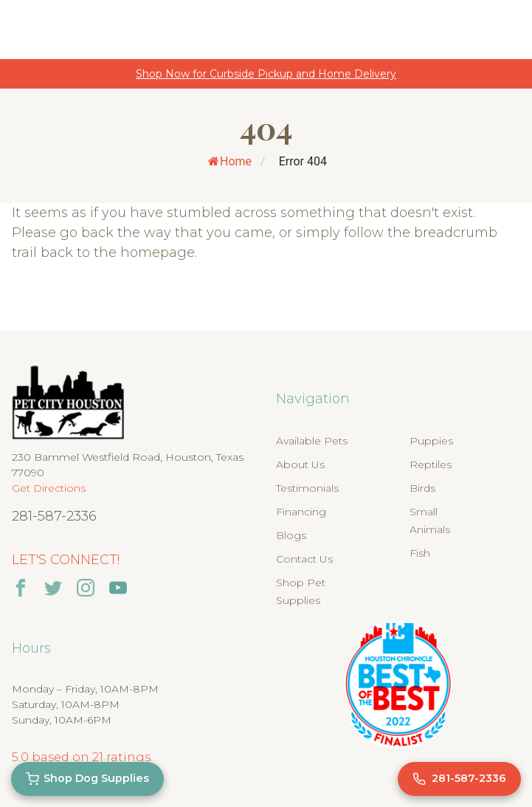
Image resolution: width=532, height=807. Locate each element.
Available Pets (312, 441)
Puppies (431, 441)
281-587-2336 (54, 516)
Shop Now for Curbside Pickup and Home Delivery (266, 74)
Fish (420, 553)
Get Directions (49, 488)
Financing (301, 512)
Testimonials (307, 488)
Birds (422, 488)
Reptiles (431, 464)
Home (230, 161)
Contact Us (304, 559)
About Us (300, 464)
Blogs (291, 535)
